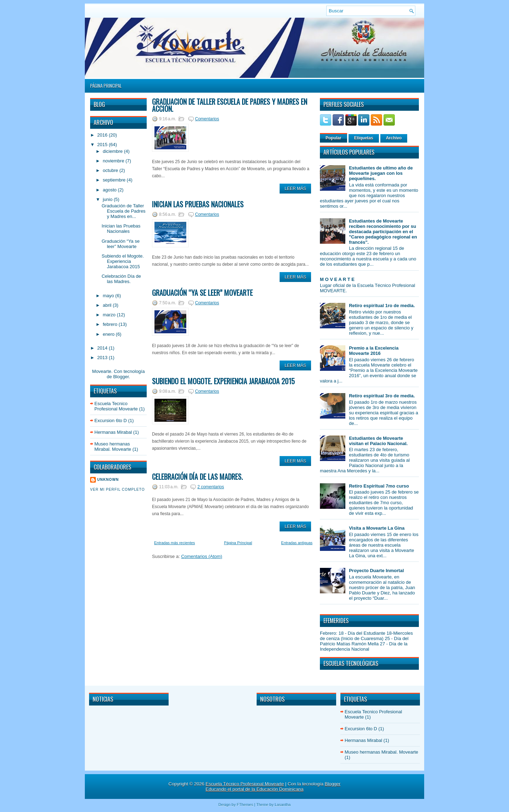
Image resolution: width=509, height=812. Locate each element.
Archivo (394, 138)
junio (108, 199)
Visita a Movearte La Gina (377, 528)
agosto (110, 190)
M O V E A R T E (337, 279)
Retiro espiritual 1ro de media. (382, 306)
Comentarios (207, 119)
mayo (109, 296)
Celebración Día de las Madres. (121, 279)
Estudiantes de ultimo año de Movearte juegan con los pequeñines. (381, 173)
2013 (103, 358)
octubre (111, 170)
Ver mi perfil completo (118, 489)
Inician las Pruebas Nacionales (121, 229)
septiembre (115, 180)
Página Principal (106, 86)
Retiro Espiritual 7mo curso (379, 486)
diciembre (113, 151)
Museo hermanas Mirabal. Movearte (113, 447)
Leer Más (295, 189)
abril (108, 305)
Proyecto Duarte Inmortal (376, 571)
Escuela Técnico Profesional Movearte (245, 784)
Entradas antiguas (297, 543)
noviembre (114, 161)
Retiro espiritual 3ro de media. (382, 396)
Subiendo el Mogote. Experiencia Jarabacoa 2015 (122, 261)
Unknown (108, 480)
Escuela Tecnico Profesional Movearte (116, 406)
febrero (111, 324)
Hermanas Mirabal (113, 432)
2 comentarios (210, 487)
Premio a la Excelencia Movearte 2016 (374, 351)
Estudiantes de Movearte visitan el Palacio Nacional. (378, 441)
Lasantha (283, 805)
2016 (103, 135)
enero (109, 334)
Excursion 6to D (111, 421)
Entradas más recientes (175, 543)
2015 (103, 145)
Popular (334, 138)
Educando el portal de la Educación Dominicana (255, 789)
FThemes (245, 805)
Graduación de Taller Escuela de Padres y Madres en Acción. (230, 105)
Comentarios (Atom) (201, 556)
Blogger (121, 377)
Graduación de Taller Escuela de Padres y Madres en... (123, 211)
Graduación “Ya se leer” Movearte (120, 244)
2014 (103, 348)
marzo (110, 315)
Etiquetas (364, 138)
